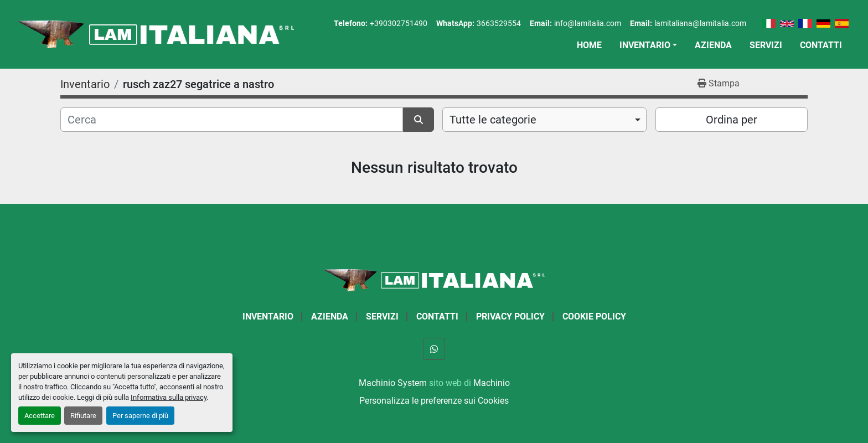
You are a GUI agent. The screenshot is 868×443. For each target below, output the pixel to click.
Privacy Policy (510, 316)
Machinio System (393, 383)
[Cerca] (232, 120)
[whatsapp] (434, 349)
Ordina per (732, 120)
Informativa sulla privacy (169, 397)
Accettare (40, 416)
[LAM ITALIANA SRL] (434, 279)
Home (589, 45)
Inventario (645, 45)
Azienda (713, 45)
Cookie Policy (594, 316)
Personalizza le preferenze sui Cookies (434, 401)
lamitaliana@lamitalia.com (700, 23)
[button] (648, 45)
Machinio (492, 383)
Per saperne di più (140, 416)
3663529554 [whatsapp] (499, 23)
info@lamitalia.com (588, 23)
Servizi (766, 45)
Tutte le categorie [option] (493, 120)
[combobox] (544, 120)
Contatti (821, 45)
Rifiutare (83, 416)
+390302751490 (399, 23)
